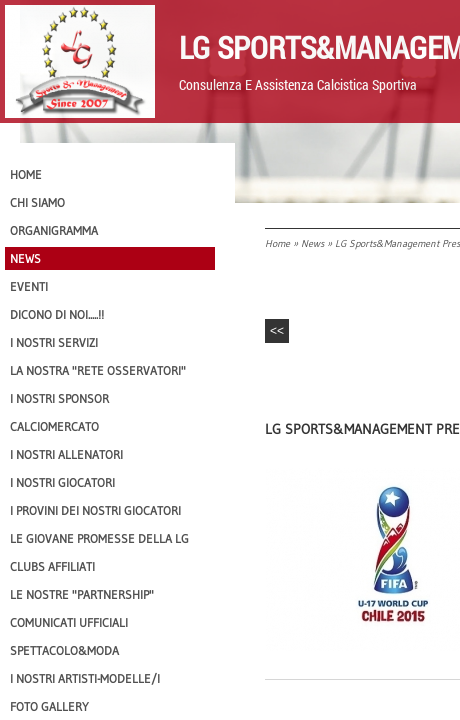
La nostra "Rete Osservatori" (98, 370)
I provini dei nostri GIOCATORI (95, 510)
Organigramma (54, 230)
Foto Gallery (49, 706)
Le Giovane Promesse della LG (99, 538)
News (312, 243)
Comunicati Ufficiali (69, 622)
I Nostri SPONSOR (59, 398)
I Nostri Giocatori (62, 482)
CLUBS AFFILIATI (52, 566)
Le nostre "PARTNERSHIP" (82, 594)
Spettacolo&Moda (64, 650)
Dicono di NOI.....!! (57, 314)
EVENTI (29, 286)
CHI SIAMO (37, 202)
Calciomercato (54, 426)
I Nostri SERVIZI (54, 342)
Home (277, 243)
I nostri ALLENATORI (66, 454)
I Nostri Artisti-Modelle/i (85, 678)
